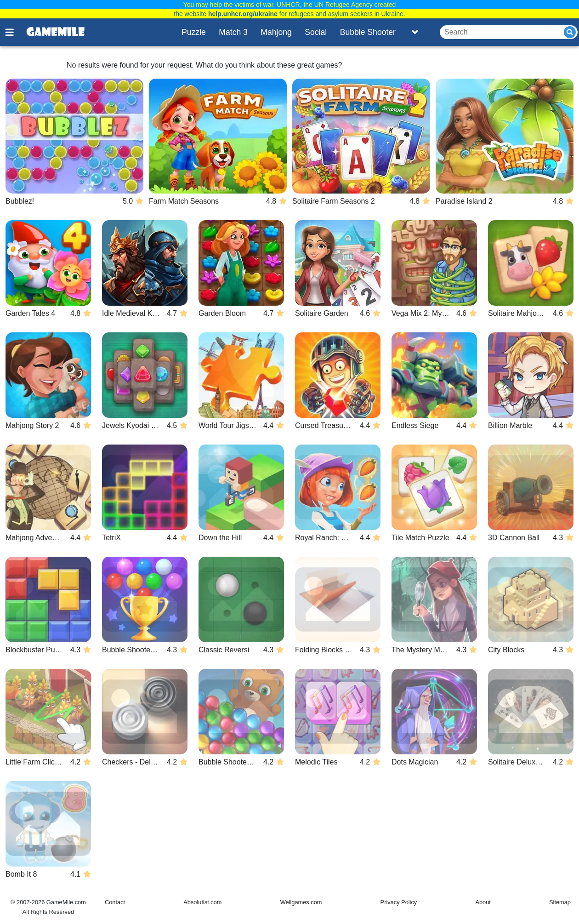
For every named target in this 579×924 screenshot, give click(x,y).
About (483, 902)
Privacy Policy (399, 902)
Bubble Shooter (368, 32)
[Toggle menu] (15, 32)
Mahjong (276, 32)
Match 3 (233, 32)
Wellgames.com (301, 902)
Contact (115, 902)
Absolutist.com (202, 902)
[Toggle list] (415, 32)
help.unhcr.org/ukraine (243, 14)
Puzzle (194, 32)
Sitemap (560, 902)
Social (316, 32)
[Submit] (570, 32)
